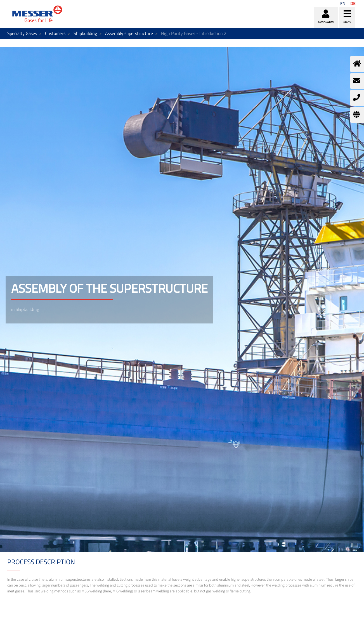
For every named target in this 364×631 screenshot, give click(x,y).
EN (343, 3)
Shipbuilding (85, 33)
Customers (55, 33)
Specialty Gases (22, 33)
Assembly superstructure (129, 33)
